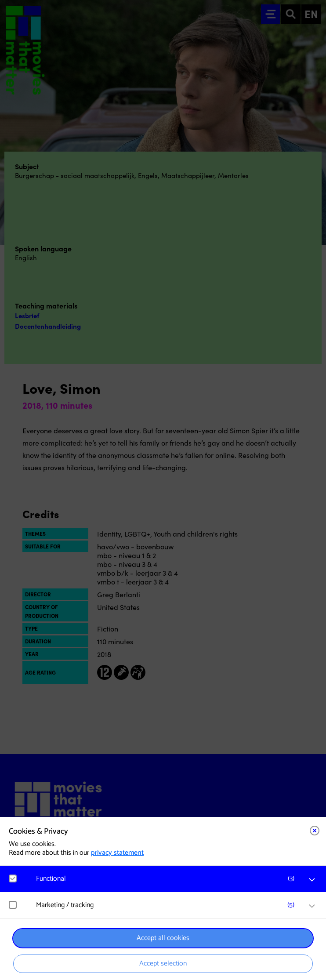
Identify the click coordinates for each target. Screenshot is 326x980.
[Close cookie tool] (315, 831)
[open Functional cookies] (312, 880)
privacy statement (117, 853)
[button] (167, 879)
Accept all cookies (163, 938)
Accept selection (163, 964)
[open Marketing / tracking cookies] (312, 906)
